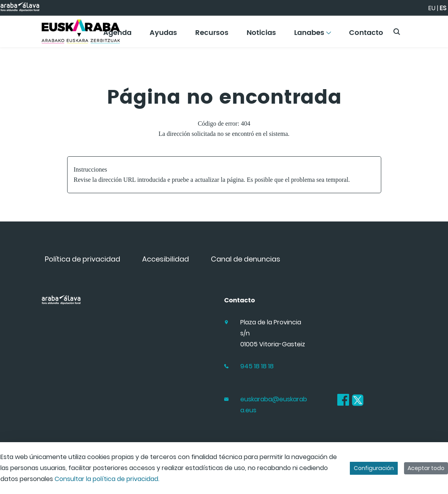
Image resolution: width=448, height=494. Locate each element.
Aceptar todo (426, 468)
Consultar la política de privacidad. (107, 479)
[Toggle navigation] (428, 29)
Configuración (374, 468)
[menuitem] (163, 36)
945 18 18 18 (257, 366)
